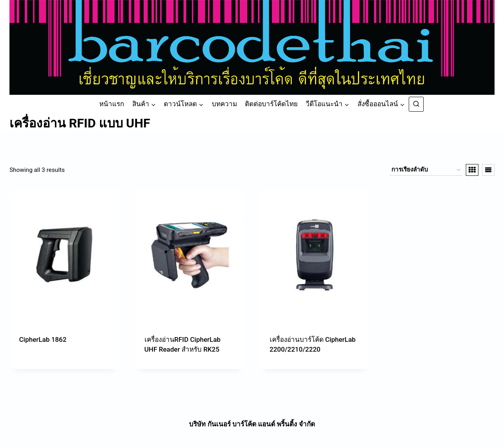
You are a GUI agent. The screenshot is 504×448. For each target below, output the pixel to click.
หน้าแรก (112, 104)
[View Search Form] (416, 104)
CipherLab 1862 (43, 339)
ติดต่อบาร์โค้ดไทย (271, 104)
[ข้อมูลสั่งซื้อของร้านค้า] (426, 170)
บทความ (224, 104)
